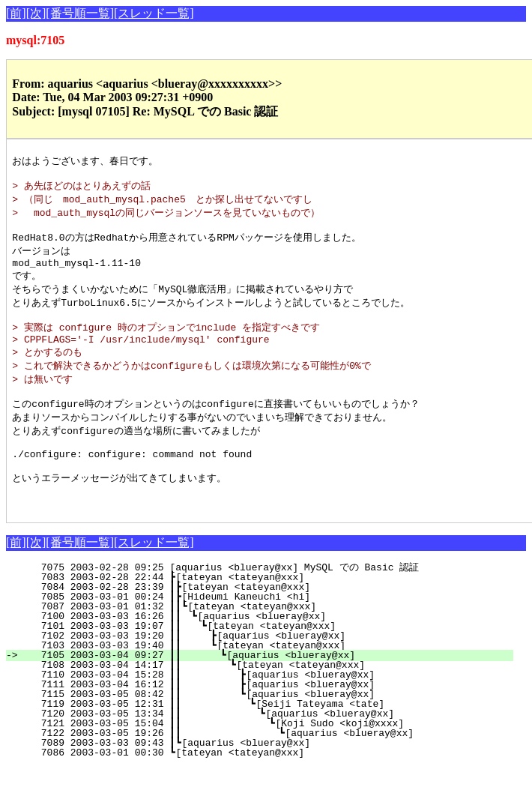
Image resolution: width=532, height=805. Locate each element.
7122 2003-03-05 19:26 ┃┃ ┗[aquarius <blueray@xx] (262, 771)
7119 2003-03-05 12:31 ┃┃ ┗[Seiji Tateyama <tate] (265, 741)
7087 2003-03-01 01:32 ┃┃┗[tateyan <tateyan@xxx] (272, 644)
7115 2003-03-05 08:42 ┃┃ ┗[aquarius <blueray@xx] (266, 732)
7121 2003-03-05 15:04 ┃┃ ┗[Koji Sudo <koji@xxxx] (263, 761)
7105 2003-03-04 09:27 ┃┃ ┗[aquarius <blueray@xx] (268, 693)
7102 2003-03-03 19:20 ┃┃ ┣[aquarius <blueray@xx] (269, 673)
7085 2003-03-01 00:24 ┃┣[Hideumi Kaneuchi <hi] (275, 634)
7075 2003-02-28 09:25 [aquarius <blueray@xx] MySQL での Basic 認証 (276, 605)
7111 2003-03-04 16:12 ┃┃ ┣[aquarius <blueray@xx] (266, 722)
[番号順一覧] (80, 13)
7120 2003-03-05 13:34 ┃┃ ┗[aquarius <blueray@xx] (264, 751)
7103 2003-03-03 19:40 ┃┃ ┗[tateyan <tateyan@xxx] (269, 683)
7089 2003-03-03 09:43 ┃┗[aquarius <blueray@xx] (275, 780)
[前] (16, 13)
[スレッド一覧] (154, 13)
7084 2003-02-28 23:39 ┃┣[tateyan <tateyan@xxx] (275, 624)
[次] (36, 13)
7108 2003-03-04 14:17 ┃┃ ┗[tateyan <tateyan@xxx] (267, 702)
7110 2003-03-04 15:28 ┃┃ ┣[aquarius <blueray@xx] (266, 712)
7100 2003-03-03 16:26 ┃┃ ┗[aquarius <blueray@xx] (270, 654)
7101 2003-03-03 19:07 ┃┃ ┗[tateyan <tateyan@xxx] (270, 663)
